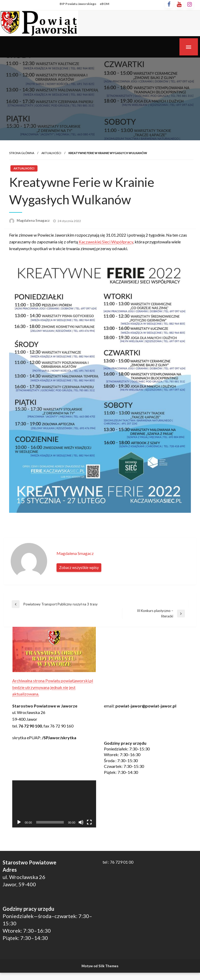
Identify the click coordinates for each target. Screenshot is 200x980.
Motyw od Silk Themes (100, 966)
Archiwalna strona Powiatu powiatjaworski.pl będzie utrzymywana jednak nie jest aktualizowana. (53, 687)
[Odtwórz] (19, 822)
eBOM (104, 4)
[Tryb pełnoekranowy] (89, 822)
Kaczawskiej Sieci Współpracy (106, 242)
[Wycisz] (81, 822)
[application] (54, 804)
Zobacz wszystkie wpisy (79, 568)
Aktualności (51, 153)
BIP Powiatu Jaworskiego (78, 4)
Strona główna (22, 153)
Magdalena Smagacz (34, 220)
